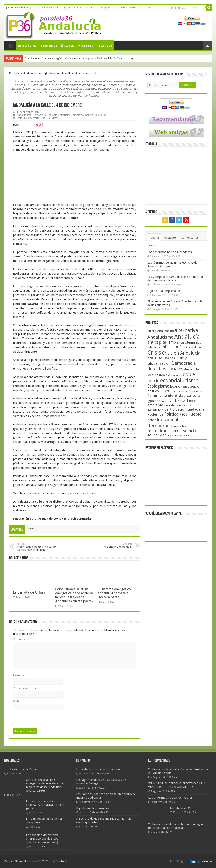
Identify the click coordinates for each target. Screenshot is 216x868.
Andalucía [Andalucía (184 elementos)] (187, 337)
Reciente (170, 238)
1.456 (175, 777)
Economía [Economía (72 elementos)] (178, 386)
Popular (154, 238)
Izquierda (105, 46)
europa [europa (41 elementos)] (183, 391)
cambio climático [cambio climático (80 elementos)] (173, 347)
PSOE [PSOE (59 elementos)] (183, 415)
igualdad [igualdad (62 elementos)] (154, 401)
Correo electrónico (27, 688)
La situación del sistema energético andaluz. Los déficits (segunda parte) (42, 839)
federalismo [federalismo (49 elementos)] (195, 391)
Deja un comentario (28, 118)
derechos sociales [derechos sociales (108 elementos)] (165, 369)
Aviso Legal (135, 8)
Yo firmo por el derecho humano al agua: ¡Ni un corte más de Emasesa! (178, 826)
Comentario (21, 639)
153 (194, 812)
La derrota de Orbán (29, 592)
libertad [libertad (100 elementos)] (180, 400)
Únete (148, 8)
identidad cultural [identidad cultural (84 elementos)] (185, 396)
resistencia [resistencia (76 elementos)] (186, 431)
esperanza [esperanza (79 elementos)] (169, 391)
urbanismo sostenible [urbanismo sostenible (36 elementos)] (179, 436)
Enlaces (90, 8)
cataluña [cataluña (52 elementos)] (195, 347)
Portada (11, 45)
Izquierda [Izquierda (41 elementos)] (166, 401)
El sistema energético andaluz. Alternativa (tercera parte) (114, 593)
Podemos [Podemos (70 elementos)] (155, 414)
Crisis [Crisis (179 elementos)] (154, 353)
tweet (17, 125)
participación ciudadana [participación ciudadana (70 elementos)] (184, 409)
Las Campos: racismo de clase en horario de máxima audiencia (175, 279)
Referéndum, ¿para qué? (112, 545)
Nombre (20, 675)
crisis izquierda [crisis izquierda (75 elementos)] (160, 358)
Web (16, 701)
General (90, 115)
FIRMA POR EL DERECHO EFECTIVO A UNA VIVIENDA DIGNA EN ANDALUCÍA (177, 785)
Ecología (67, 46)
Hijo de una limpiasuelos (164, 291)
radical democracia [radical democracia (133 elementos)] (163, 423)
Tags (152, 245)
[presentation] (43, 720)
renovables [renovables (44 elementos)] (181, 426)
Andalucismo (27, 46)
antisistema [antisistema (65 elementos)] (186, 342)
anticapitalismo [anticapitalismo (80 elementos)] (162, 342)
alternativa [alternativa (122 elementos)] (186, 330)
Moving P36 (104, 8)
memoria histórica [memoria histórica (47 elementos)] (174, 405)
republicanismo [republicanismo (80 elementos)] (162, 431)
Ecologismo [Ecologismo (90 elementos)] (158, 386)
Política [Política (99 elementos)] (171, 414)
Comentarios (190, 238)
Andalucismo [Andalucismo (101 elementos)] (160, 337)
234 (174, 802)
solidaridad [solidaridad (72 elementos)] (157, 435)
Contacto (120, 8)
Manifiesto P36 (180, 808)
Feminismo (86, 46)
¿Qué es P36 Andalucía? (47, 8)
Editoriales (64, 115)
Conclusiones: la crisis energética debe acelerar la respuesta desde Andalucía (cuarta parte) (79, 58)
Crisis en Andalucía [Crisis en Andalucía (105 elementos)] (181, 353)
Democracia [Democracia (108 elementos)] (184, 363)
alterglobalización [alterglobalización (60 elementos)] (161, 331)
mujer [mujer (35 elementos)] (189, 406)
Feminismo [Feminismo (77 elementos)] (157, 396)
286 (173, 791)
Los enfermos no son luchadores (170, 252)
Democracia (49, 46)
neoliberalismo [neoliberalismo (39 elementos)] (155, 410)
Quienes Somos (73, 8)
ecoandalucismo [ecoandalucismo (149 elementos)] (179, 380)
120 (170, 832)
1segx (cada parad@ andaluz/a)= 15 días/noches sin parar (37, 547)
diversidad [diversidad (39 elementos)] (176, 375)
